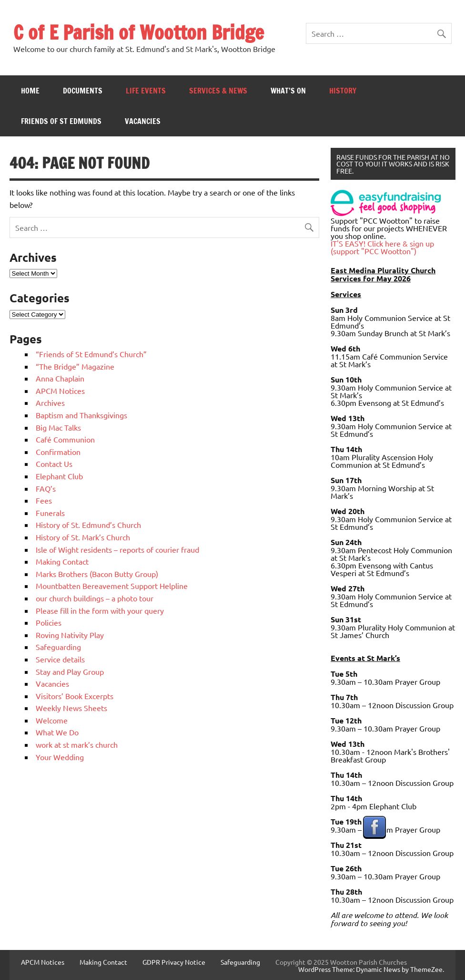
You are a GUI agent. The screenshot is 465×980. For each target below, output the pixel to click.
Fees (44, 500)
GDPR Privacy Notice (174, 962)
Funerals (50, 513)
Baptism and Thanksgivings (81, 415)
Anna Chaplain (60, 378)
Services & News (218, 91)
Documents (83, 91)
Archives (50, 402)
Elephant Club (59, 476)
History (343, 91)
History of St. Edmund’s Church (88, 525)
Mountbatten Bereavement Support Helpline (112, 586)
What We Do (57, 732)
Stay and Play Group (70, 671)
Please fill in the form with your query (100, 610)
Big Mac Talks (58, 427)
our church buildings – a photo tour (95, 598)
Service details (60, 659)
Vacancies (143, 121)
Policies (49, 622)
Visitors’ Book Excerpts (75, 696)
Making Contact (62, 561)
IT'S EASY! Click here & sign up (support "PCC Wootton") (382, 247)
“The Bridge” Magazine (75, 366)
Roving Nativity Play (70, 635)
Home (30, 91)
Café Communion (65, 439)
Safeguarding (58, 647)
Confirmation (58, 452)
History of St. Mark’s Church (83, 537)
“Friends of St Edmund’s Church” (91, 354)
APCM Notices (60, 391)
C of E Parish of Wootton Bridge (139, 32)
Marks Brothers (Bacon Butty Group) (97, 574)
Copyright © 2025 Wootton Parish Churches (341, 962)
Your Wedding (60, 757)
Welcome (52, 720)
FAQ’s (46, 488)
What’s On (288, 91)
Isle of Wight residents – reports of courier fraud (117, 549)
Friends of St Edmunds (61, 121)
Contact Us (54, 464)
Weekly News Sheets (71, 708)
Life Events (146, 91)
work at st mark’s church (77, 744)
